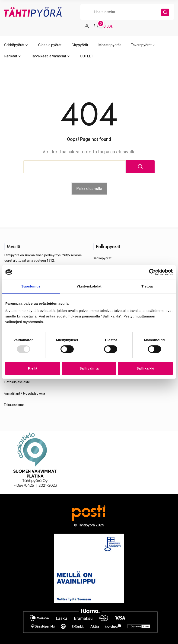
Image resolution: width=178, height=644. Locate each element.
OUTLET (87, 56)
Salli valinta (89, 368)
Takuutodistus (14, 405)
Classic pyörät (50, 45)
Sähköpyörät (14, 45)
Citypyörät (80, 45)
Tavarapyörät (141, 45)
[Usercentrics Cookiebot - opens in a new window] (152, 272)
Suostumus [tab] (31, 286)
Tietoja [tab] (147, 286)
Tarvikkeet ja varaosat (49, 56)
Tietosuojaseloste (17, 382)
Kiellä (33, 368)
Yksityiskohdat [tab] (89, 286)
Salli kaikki (145, 368)
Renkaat (11, 56)
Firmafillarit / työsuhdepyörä (24, 393)
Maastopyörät (110, 45)
